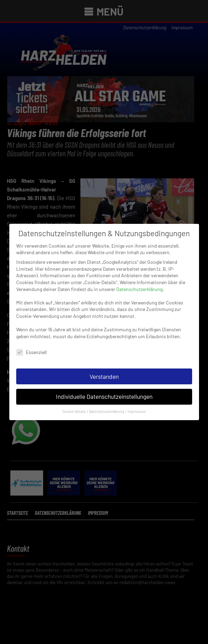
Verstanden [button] (104, 367)
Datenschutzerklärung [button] (107, 402)
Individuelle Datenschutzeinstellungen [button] (104, 388)
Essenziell (31, 343)
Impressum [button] (137, 402)
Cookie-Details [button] (74, 402)
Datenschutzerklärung (139, 280)
